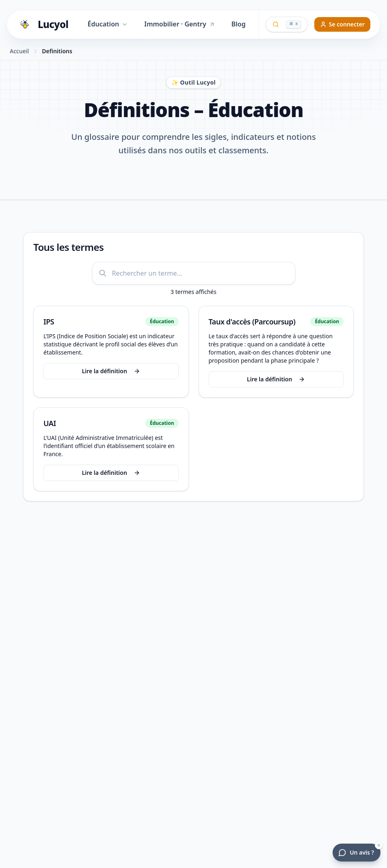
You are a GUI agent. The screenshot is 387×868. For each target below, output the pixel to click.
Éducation (108, 24)
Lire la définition (108, 371)
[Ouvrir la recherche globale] (287, 24)
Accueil (19, 51)
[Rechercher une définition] (194, 273)
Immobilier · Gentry (180, 24)
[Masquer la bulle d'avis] (379, 845)
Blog (239, 24)
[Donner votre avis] (357, 853)
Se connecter (342, 24)
